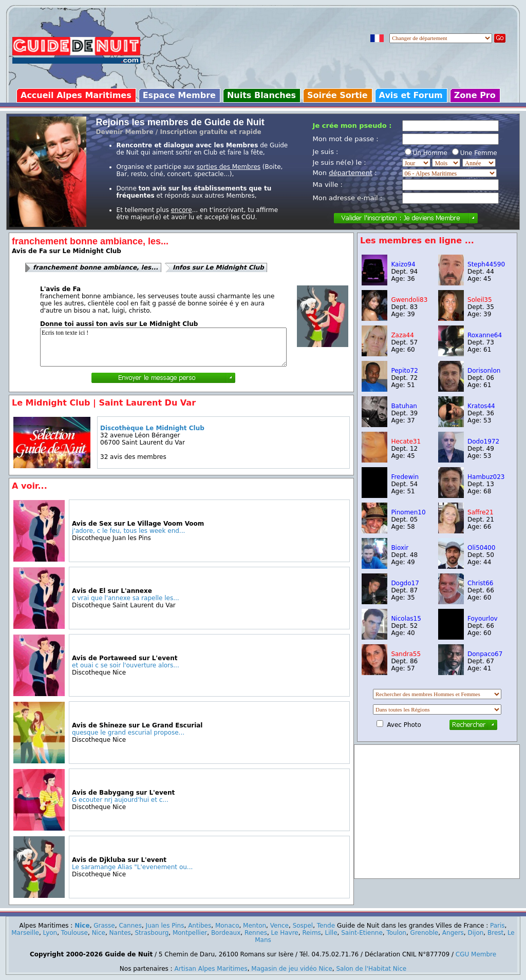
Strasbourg (152, 933)
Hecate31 (406, 441)
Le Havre (285, 933)
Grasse (104, 926)
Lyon (50, 933)
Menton (255, 926)
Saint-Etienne (362, 933)
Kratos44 (481, 406)
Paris (497, 926)
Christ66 (480, 583)
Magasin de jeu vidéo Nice (292, 969)
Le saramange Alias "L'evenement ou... (132, 867)
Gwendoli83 (409, 300)
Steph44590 (486, 264)
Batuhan (404, 406)
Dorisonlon (484, 371)
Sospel (303, 926)
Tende (326, 926)
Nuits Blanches (261, 95)
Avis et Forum (411, 95)
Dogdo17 (405, 583)
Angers (453, 933)
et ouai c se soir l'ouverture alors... (126, 665)
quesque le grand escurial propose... (128, 733)
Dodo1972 (483, 441)
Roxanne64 (485, 335)
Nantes (120, 933)
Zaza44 (402, 335)
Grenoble (425, 933)
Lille (331, 933)
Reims (311, 933)
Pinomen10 (408, 512)
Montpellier (190, 933)
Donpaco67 (485, 654)
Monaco (227, 926)
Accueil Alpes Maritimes (76, 95)
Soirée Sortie (337, 95)
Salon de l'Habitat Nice (371, 969)
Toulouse (74, 933)
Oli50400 (481, 548)
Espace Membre (179, 95)
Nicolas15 (406, 619)
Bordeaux (226, 933)
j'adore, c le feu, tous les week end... (128, 531)
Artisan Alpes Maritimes (211, 969)
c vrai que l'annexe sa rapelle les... (126, 598)
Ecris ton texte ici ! (163, 347)
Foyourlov (483, 619)
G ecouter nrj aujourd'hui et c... (120, 800)
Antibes (200, 926)
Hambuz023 (486, 477)
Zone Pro (475, 95)
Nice (82, 926)
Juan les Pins (165, 926)
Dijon (476, 933)
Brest (495, 933)
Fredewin (405, 477)
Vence (279, 926)
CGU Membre (476, 954)
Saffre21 (481, 512)
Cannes (130, 926)
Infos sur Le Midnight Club (218, 267)
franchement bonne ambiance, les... (96, 267)
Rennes (256, 933)
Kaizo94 (403, 264)
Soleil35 (480, 300)
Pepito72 (404, 371)
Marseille (25, 933)
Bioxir (400, 548)
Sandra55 (406, 654)
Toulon (396, 933)
